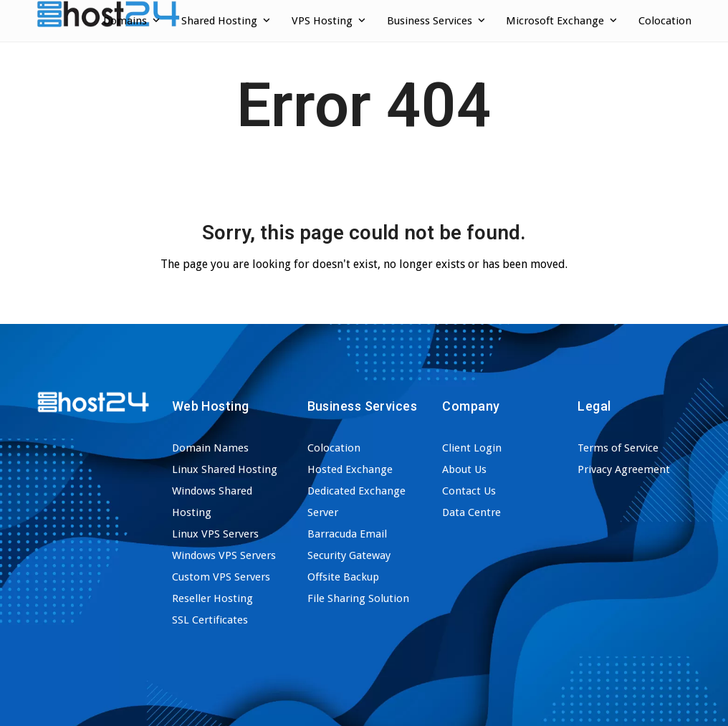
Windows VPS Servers (224, 555)
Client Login (472, 448)
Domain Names (210, 448)
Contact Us (469, 491)
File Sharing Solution (358, 598)
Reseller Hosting (212, 598)
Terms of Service (618, 448)
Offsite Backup (343, 577)
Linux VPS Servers (215, 534)
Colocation (334, 448)
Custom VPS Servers (221, 577)
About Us (464, 469)
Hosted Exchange (350, 469)
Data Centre (471, 512)
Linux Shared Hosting (225, 469)
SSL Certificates (210, 620)
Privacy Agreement (624, 469)
